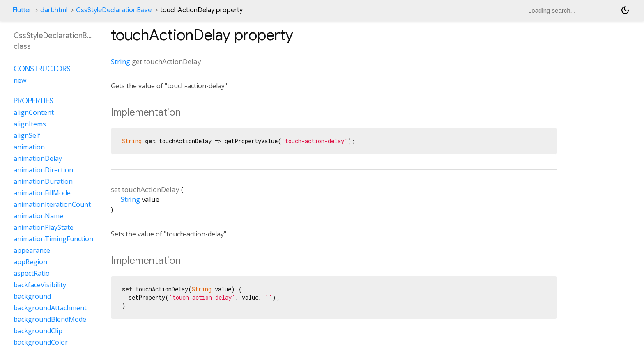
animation (29, 147)
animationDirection (43, 170)
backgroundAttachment (50, 308)
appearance (32, 250)
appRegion (30, 262)
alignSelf (27, 135)
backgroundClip (38, 331)
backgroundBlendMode (50, 319)
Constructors (42, 69)
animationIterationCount (52, 204)
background (32, 296)
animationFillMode (42, 193)
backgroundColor (41, 342)
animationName (38, 216)
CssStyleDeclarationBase (114, 10)
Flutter (22, 10)
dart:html (54, 10)
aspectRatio (32, 273)
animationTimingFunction (53, 239)
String (121, 61)
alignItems (30, 124)
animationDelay (38, 158)
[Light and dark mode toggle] (625, 10)
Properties (33, 101)
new (20, 80)
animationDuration (43, 181)
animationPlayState (44, 227)
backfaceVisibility (40, 285)
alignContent (34, 112)
